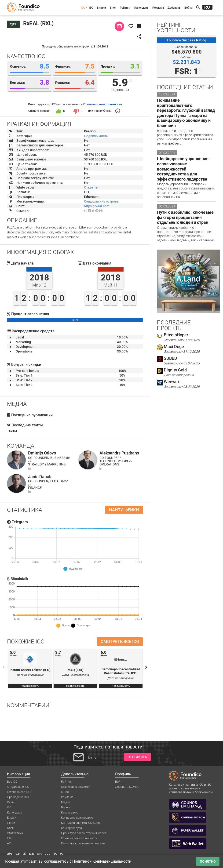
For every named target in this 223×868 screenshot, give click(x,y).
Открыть (91, 187)
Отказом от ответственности (103, 104)
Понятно (208, 861)
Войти (188, 8)
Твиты (12, 431)
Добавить (174, 8)
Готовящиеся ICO (19, 792)
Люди (11, 823)
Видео (65, 807)
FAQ (10, 838)
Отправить (137, 757)
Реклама (158, 8)
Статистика (15, 833)
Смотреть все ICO (120, 641)
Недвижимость (96, 136)
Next (146, 667)
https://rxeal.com (97, 206)
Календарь (141, 8)
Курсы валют (70, 812)
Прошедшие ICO (18, 797)
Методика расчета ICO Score (81, 823)
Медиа (66, 802)
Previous (4, 667)
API (9, 843)
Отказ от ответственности (79, 838)
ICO (83, 8)
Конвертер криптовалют (78, 818)
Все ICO (12, 782)
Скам (11, 802)
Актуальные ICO (18, 787)
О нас (65, 792)
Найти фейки (124, 510)
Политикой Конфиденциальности (102, 861)
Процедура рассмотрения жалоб (84, 833)
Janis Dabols (40, 477)
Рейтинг (125, 8)
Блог (113, 8)
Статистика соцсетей (76, 787)
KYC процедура (71, 828)
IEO (91, 8)
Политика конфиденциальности (83, 843)
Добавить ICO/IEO (127, 787)
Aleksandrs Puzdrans (119, 453)
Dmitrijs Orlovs (42, 453)
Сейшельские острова (101, 201)
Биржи (101, 8)
